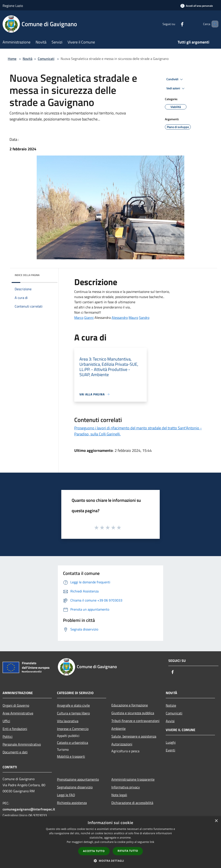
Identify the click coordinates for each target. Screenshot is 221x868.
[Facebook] (175, 24)
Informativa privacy (126, 787)
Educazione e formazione (130, 705)
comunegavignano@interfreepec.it (29, 809)
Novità (28, 59)
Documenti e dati (15, 752)
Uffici (6, 721)
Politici (8, 736)
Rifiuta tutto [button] (128, 851)
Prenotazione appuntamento (78, 779)
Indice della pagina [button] (27, 275)
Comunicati (46, 59)
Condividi (175, 79)
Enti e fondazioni (15, 729)
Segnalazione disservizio (75, 787)
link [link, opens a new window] (152, 842)
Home (12, 59)
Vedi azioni (176, 88)
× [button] (216, 821)
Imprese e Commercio (73, 729)
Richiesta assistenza (72, 803)
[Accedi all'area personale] (197, 6)
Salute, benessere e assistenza (134, 736)
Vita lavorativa (68, 721)
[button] (110, 861)
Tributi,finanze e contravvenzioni (135, 721)
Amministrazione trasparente (133, 779)
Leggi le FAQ (66, 795)
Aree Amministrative (18, 713)
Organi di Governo (16, 705)
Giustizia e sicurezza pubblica (133, 713)
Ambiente (118, 728)
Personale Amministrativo (22, 744)
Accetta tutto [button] (94, 851)
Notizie (171, 705)
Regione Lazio (13, 6)
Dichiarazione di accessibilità (132, 803)
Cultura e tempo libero (73, 713)
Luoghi (171, 742)
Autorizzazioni (122, 744)
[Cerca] (213, 24)
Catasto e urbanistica (73, 743)
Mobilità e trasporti (71, 756)
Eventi (170, 750)
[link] (79, 318)
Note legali (119, 795)
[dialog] (110, 842)
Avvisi (170, 721)
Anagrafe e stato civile (73, 705)
